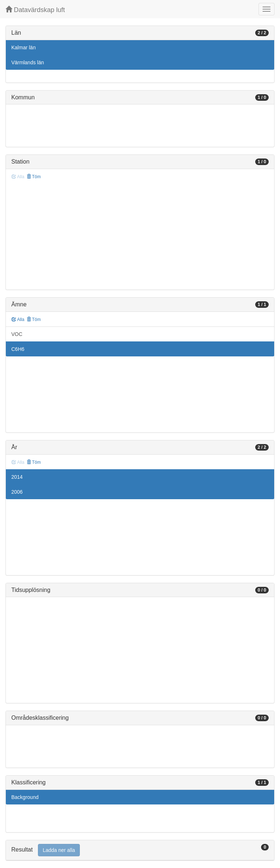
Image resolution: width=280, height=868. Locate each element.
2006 (17, 492)
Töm (34, 177)
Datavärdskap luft (35, 10)
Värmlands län (28, 62)
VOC (17, 334)
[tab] (140, 850)
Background (25, 797)
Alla (18, 320)
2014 (17, 477)
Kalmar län (24, 47)
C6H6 (18, 349)
